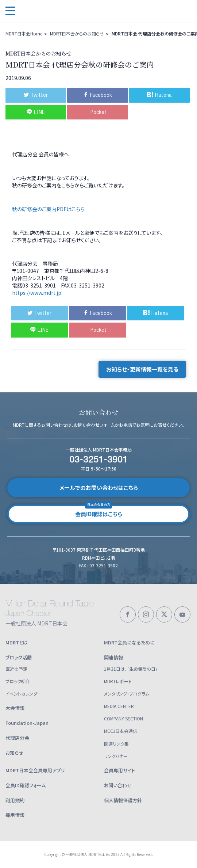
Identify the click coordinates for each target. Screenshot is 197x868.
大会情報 (15, 708)
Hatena (159, 95)
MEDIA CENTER (119, 706)
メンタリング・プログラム (127, 694)
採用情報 (15, 815)
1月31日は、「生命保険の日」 (131, 669)
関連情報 (113, 657)
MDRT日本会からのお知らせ (77, 33)
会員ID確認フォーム (26, 785)
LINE (36, 112)
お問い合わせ (118, 785)
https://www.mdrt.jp (37, 293)
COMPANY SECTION (123, 718)
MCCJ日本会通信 (121, 731)
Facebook (98, 95)
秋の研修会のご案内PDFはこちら (48, 209)
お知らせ (14, 753)
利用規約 (15, 800)
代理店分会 (17, 738)
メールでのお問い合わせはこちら (99, 488)
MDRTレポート (118, 681)
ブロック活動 (19, 657)
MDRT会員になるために (129, 642)
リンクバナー (116, 756)
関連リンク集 (116, 744)
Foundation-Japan (27, 723)
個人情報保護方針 (123, 800)
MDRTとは (17, 642)
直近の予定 (16, 669)
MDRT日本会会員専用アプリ (35, 770)
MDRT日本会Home (24, 33)
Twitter (36, 95)
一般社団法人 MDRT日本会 (58, 11)
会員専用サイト (119, 770)
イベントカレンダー (24, 694)
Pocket (98, 112)
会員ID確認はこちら (99, 511)
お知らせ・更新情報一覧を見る (142, 369)
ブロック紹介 (18, 681)
